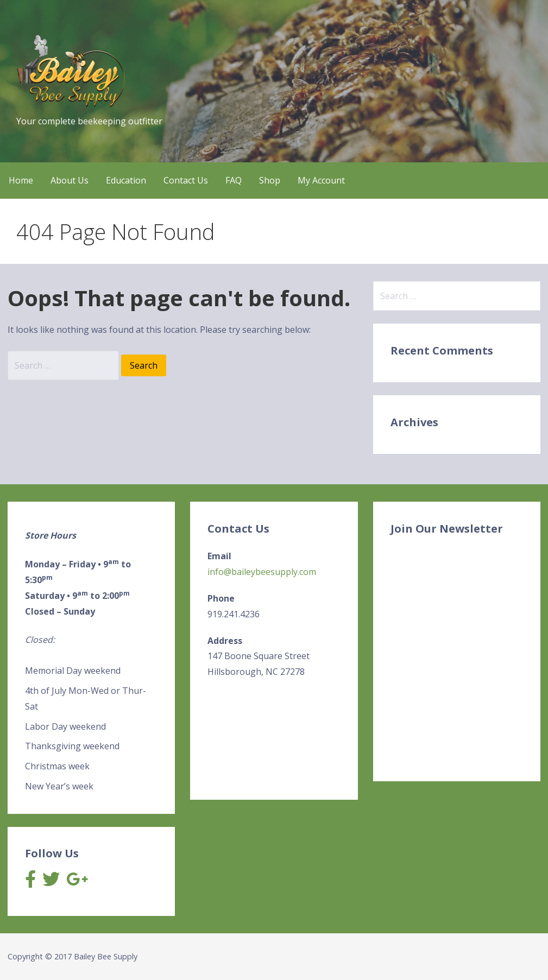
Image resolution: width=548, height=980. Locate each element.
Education (126, 180)
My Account (321, 180)
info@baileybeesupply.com (262, 572)
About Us (70, 180)
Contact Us (186, 180)
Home (21, 180)
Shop (270, 180)
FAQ (234, 180)
